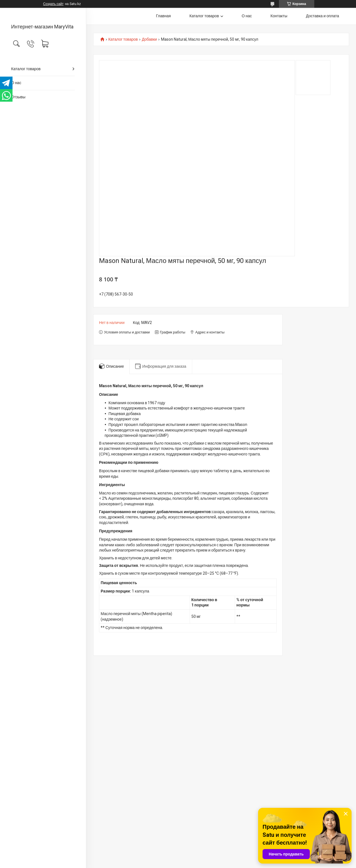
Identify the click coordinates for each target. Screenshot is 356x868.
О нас (16, 83)
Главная (163, 16)
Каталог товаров (26, 69)
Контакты (279, 16)
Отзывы (18, 97)
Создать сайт (53, 4)
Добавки (149, 39)
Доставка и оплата (322, 16)
